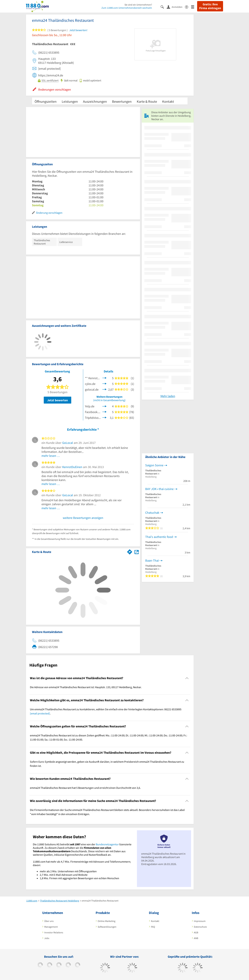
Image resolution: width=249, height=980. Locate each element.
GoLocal (68, 443)
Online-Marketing (107, 921)
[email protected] (40, 713)
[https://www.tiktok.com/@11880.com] (50, 965)
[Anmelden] (176, 7)
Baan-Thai (152, 560)
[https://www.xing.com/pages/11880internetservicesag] (68, 965)
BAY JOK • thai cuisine (159, 489)
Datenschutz (200, 927)
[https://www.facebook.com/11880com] (40, 965)
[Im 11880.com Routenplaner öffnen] (130, 551)
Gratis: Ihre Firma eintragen (210, 6)
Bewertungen (122, 101)
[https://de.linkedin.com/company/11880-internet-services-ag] (78, 965)
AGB (196, 932)
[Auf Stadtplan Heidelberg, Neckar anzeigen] (137, 552)
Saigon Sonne (154, 465)
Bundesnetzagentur (107, 844)
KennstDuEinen (72, 467)
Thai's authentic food (159, 537)
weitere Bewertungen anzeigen (83, 518)
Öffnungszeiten (46, 101)
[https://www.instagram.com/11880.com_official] (59, 965)
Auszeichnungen (95, 101)
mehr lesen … (51, 456)
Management (51, 927)
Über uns (49, 921)
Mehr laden (168, 396)
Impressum (200, 921)
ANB (196, 938)
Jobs (47, 938)
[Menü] (194, 7)
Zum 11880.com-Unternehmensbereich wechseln (127, 8)
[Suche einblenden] (164, 7)
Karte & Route (147, 101)
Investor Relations (54, 932)
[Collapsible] (187, 678)
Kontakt (168, 101)
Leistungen (70, 101)
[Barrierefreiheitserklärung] (188, 7)
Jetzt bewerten (57, 400)
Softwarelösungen (107, 927)
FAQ (153, 927)
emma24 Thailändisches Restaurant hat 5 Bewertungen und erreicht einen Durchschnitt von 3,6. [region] (85, 788)
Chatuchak (152, 513)
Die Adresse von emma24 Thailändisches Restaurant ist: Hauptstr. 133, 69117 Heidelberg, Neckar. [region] (86, 687)
